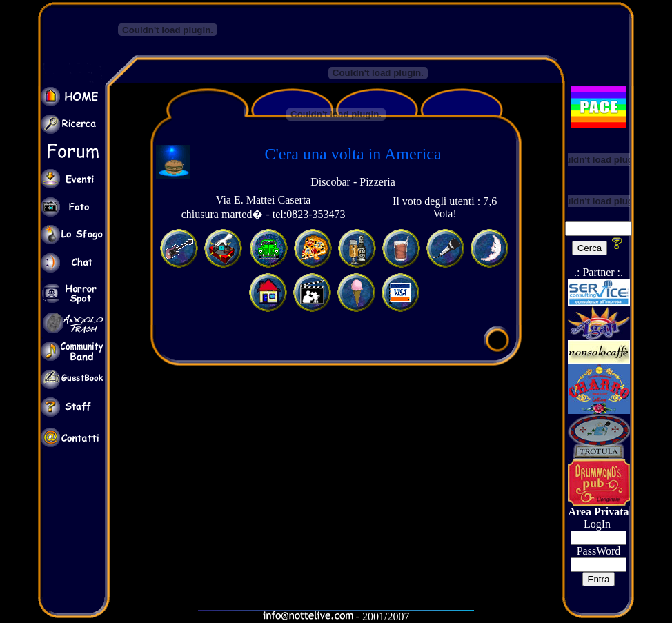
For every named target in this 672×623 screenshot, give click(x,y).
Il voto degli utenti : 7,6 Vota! (445, 207)
